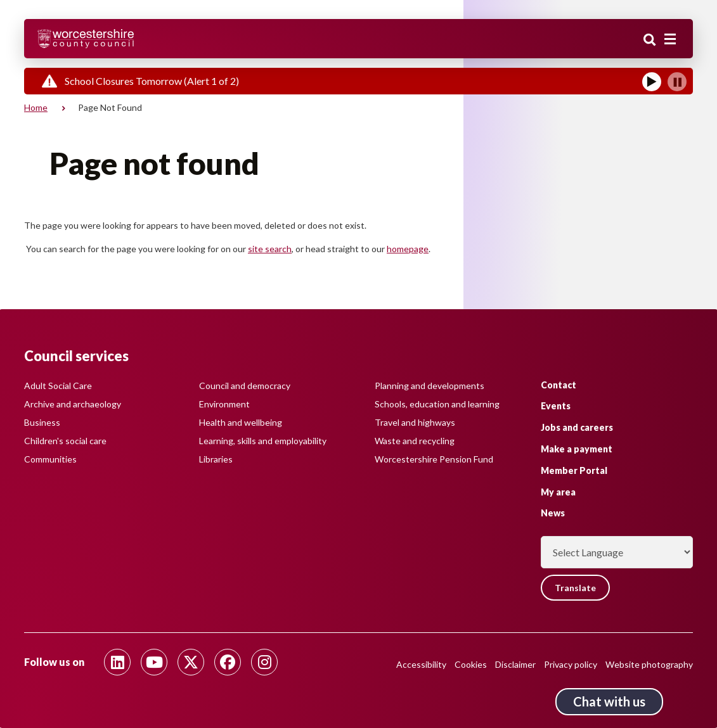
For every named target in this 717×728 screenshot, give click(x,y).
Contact (559, 385)
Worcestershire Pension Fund (434, 459)
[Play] (652, 82)
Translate (575, 588)
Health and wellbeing (241, 422)
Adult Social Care (58, 386)
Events (556, 406)
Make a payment (577, 449)
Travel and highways (415, 422)
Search (650, 40)
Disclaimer (515, 664)
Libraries (216, 459)
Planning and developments (430, 386)
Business (42, 422)
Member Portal (574, 470)
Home (36, 107)
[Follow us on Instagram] (264, 662)
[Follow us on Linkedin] (117, 662)
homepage (408, 249)
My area (558, 492)
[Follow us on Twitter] (191, 662)
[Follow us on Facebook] (228, 662)
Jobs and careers (577, 427)
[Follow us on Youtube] (154, 662)
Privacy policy (571, 664)
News (553, 513)
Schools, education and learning (437, 404)
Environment (224, 404)
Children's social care (65, 441)
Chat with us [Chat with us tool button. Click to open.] (609, 701)
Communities (50, 459)
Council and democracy (245, 386)
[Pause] (677, 82)
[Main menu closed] (670, 39)
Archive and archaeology (73, 404)
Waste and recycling (415, 441)
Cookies (471, 664)
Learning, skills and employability (263, 441)
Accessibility (421, 664)
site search (270, 249)
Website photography (649, 664)
